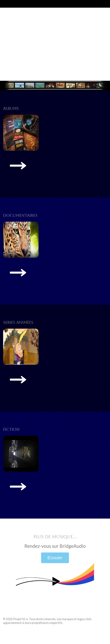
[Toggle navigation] (104, 4)
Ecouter (55, 558)
